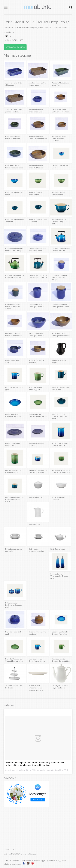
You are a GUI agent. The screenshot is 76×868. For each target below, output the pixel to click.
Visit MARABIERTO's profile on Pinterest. (20, 854)
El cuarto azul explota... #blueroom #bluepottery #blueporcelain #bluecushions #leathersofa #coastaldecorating (35, 764)
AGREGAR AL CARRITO (15, 47)
